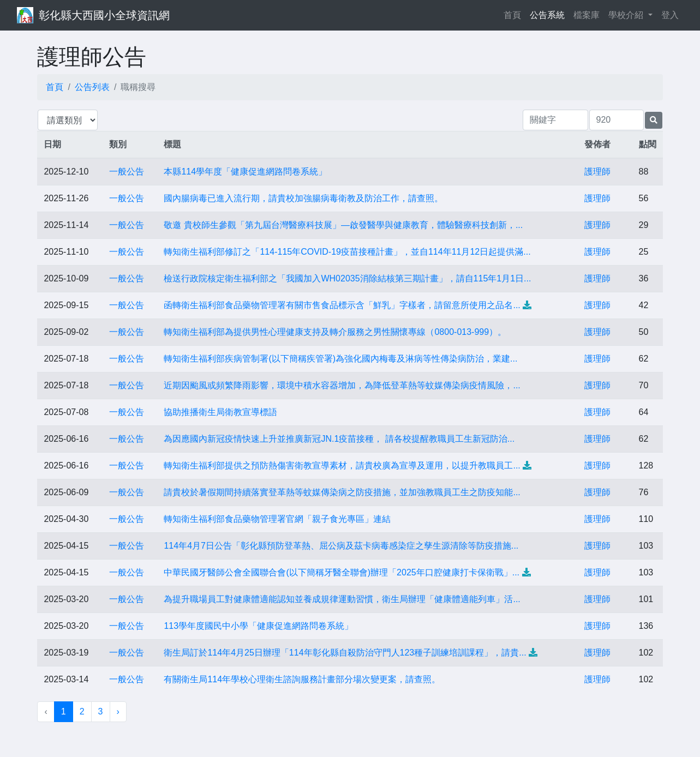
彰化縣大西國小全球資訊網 (104, 15)
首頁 (514, 14)
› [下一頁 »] (118, 711)
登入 (670, 15)
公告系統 (547, 15)
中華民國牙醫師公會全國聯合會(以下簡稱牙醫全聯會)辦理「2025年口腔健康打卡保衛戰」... (342, 572)
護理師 (597, 172)
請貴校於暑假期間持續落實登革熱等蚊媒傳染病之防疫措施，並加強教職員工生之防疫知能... (342, 492)
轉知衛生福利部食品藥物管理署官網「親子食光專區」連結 (277, 519)
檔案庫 (587, 15)
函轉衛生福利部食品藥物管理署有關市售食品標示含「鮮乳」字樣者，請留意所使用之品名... (342, 305)
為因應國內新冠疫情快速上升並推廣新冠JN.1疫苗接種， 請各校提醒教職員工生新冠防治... (339, 439)
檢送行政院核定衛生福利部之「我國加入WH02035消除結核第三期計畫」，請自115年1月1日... (347, 278)
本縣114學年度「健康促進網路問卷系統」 (245, 172)
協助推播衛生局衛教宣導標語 (220, 412)
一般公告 (127, 172)
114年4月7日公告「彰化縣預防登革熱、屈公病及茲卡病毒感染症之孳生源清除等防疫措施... (341, 546)
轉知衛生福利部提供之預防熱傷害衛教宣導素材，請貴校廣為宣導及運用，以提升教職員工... (342, 465)
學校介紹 (627, 15)
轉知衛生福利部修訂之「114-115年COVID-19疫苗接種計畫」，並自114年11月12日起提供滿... (347, 252)
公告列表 (92, 87)
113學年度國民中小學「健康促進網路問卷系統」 (258, 626)
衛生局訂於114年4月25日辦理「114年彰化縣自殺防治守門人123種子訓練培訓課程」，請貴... (345, 653)
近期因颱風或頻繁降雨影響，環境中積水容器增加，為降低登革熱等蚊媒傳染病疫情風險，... (342, 385)
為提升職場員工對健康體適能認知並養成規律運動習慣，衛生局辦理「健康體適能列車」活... (342, 599)
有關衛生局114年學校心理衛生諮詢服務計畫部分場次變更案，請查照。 (302, 679)
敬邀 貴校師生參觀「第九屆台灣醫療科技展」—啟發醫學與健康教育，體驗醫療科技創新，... (343, 225)
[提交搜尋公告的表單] (654, 120)
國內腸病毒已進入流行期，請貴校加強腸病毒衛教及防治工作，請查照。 (303, 198)
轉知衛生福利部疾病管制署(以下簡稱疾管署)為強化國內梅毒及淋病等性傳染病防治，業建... (340, 359)
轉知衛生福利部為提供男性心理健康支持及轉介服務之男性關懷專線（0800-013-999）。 (335, 332)
